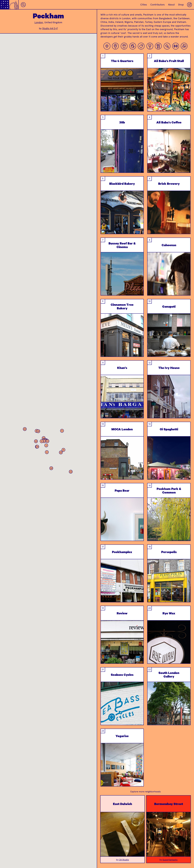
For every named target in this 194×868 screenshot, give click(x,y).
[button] (46, 445)
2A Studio (124, 860)
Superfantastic (170, 860)
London (39, 22)
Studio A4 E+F (50, 28)
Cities (144, 5)
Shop (181, 5)
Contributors (157, 5)
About (171, 5)
